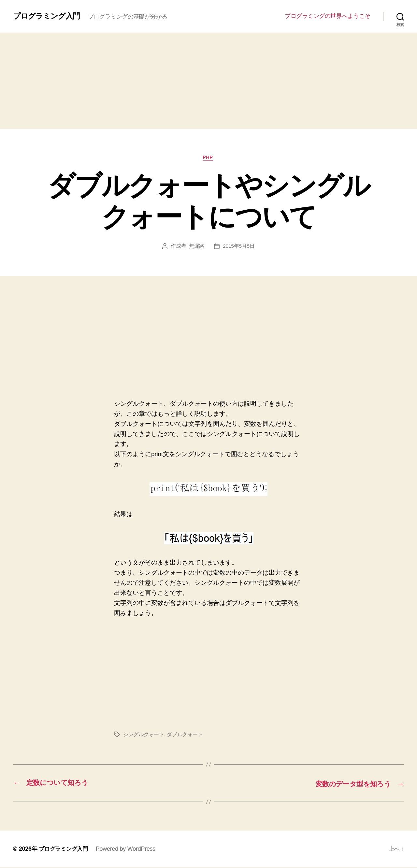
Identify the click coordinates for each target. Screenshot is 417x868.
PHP (209, 158)
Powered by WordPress (129, 849)
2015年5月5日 (239, 247)
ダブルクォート (185, 735)
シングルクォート (144, 735)
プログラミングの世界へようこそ (328, 16)
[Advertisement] (208, 81)
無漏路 (196, 247)
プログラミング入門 (48, 16)
